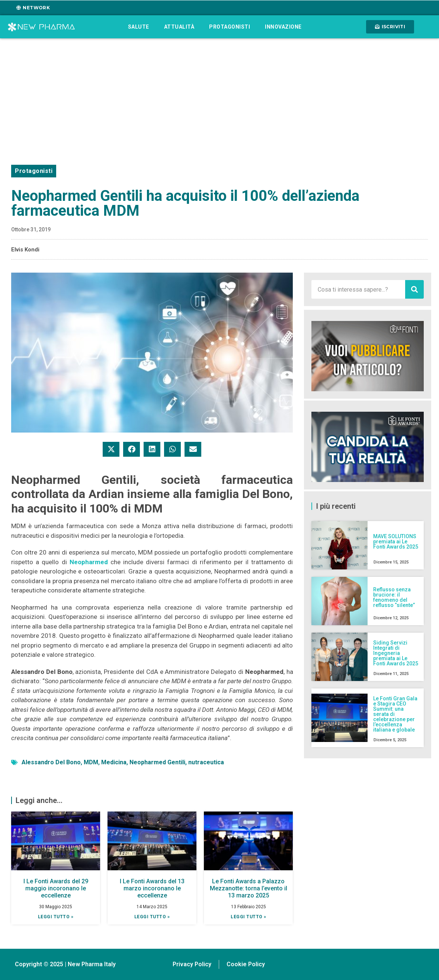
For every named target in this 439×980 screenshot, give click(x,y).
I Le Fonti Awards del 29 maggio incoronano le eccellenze (56, 888)
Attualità (179, 27)
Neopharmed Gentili (157, 762)
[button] (111, 449)
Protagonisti (230, 27)
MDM (91, 762)
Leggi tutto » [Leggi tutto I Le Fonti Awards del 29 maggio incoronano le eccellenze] (56, 917)
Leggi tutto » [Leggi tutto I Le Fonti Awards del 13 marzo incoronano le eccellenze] (152, 917)
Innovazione (283, 27)
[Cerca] (414, 289)
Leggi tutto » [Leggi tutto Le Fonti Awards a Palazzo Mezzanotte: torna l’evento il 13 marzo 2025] (249, 917)
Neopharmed (89, 562)
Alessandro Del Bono (51, 762)
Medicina (114, 762)
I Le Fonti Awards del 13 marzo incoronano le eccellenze (152, 888)
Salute (139, 27)
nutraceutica (206, 762)
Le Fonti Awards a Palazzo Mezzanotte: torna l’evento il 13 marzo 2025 (249, 888)
